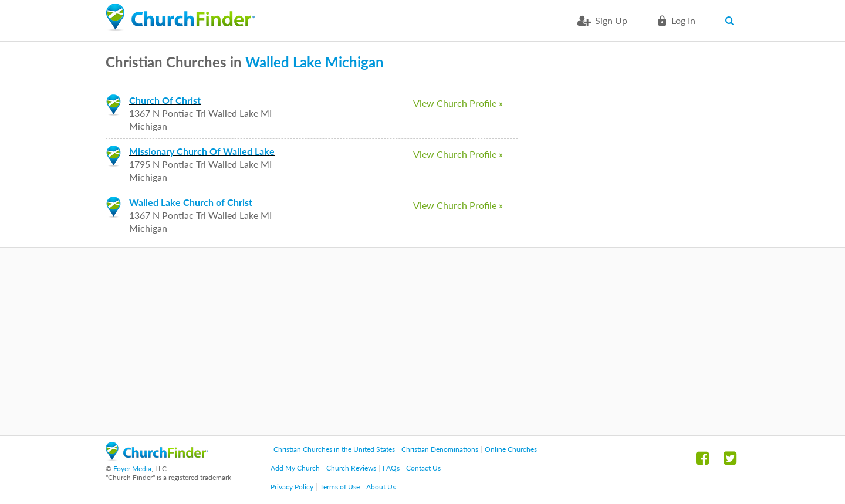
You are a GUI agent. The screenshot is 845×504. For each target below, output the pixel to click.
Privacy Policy (292, 487)
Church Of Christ (165, 100)
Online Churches (511, 449)
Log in (683, 20)
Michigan (354, 62)
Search (732, 21)
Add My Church (295, 468)
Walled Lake (283, 62)
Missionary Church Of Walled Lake (202, 151)
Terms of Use (340, 487)
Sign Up (611, 20)
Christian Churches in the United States (334, 449)
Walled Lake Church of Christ (191, 202)
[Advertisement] (422, 341)
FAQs (391, 468)
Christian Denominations (440, 449)
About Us (381, 487)
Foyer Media (132, 469)
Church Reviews (351, 468)
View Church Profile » (458, 103)
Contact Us (423, 468)
